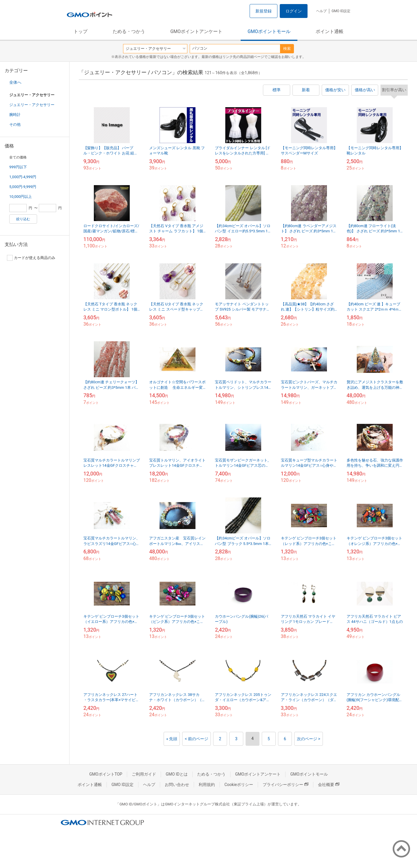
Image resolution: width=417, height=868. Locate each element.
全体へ (15, 82)
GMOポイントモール (269, 31)
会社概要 (329, 785)
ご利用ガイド (144, 774)
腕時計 (15, 115)
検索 (287, 49)
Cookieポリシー (239, 785)
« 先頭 (172, 739)
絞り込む (23, 219)
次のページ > (309, 739)
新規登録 (264, 11)
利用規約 (207, 785)
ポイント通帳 (330, 31)
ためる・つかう (129, 31)
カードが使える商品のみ (31, 258)
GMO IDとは (177, 774)
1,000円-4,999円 (23, 177)
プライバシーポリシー (286, 785)
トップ (81, 31)
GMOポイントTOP (106, 774)
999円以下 (18, 167)
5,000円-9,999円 (23, 187)
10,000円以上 (21, 197)
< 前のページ (196, 739)
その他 (15, 124)
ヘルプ (321, 11)
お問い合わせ (177, 785)
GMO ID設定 (341, 11)
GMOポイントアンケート (196, 31)
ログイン (294, 11)
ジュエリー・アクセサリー (32, 105)
